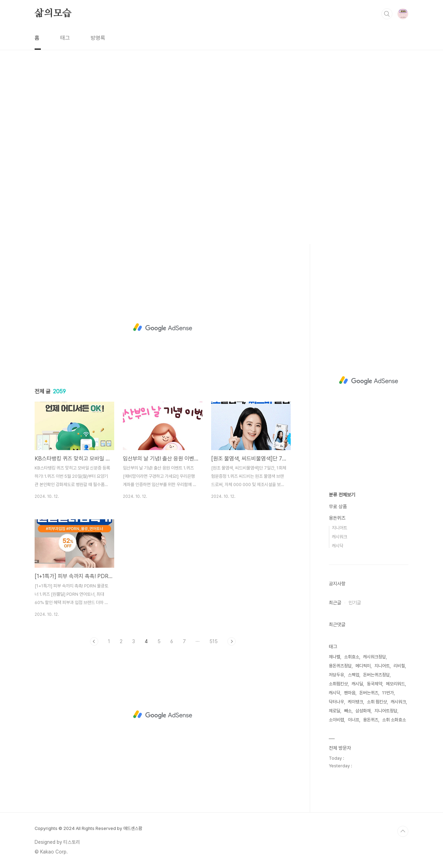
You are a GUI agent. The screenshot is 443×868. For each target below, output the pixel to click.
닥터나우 (336, 702)
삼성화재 (363, 711)
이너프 (354, 720)
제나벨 (334, 657)
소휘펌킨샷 (338, 684)
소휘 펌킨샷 (377, 702)
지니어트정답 (386, 711)
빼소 (348, 711)
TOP (403, 831)
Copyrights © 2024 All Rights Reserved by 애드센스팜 (88, 828)
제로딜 (334, 711)
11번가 (388, 693)
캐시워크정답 (374, 657)
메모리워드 (395, 684)
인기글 (355, 603)
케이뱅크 (355, 702)
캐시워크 (340, 537)
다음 (232, 641)
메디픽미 (363, 666)
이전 (94, 641)
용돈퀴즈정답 (340, 666)
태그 (65, 38)
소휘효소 (352, 657)
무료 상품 (338, 506)
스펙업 (354, 675)
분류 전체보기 (342, 495)
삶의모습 (53, 13)
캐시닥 (338, 546)
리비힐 (399, 666)
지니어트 (340, 528)
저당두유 (336, 675)
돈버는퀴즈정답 (376, 675)
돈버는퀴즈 (369, 693)
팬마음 (350, 693)
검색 (387, 14)
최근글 (335, 603)
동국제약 (374, 684)
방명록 (98, 38)
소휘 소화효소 (394, 720)
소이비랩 (336, 720)
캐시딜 (357, 684)
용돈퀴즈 (337, 518)
